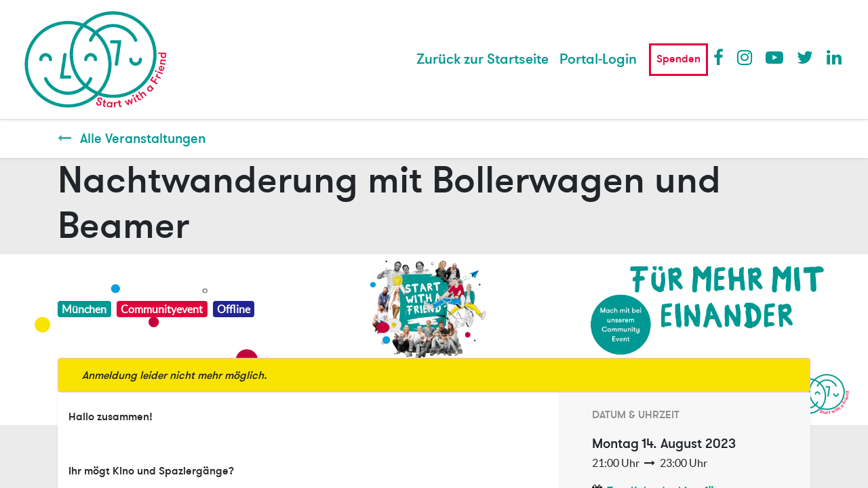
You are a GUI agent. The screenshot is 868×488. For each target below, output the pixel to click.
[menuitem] (482, 60)
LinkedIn (835, 57)
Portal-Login (598, 59)
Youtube (774, 57)
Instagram (745, 57)
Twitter (805, 57)
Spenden (678, 59)
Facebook (722, 57)
